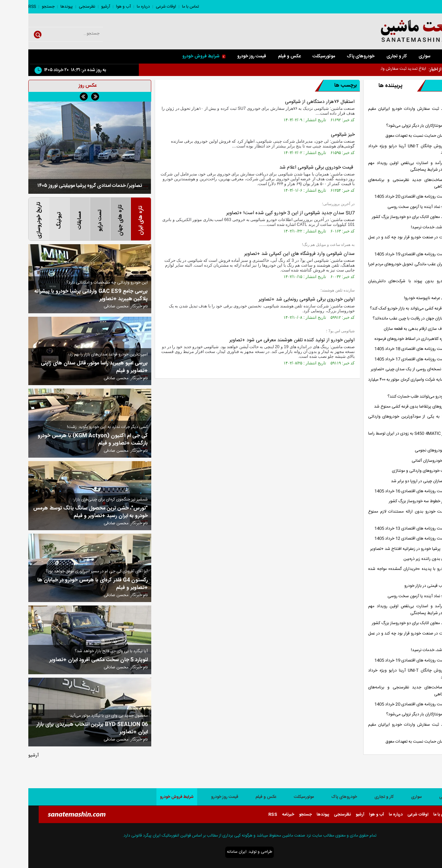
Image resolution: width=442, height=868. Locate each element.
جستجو (20, 7)
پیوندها (38, 7)
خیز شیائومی (314, 135)
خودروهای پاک (332, 56)
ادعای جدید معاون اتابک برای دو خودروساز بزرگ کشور (388, 217)
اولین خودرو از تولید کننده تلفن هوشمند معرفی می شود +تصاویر (264, 340)
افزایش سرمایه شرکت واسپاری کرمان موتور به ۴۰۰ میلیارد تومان (389, 383)
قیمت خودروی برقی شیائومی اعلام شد (289, 168)
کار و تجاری (368, 56)
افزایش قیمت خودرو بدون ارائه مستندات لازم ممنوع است (389, 515)
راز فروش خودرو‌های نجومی (409, 451)
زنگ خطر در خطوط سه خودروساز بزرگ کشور (396, 501)
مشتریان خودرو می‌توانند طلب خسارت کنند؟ (396, 397)
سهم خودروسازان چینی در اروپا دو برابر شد (397, 481)
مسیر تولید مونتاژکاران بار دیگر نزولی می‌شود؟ (395, 126)
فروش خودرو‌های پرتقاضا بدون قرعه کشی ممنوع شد (389, 407)
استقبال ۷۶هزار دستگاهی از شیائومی (291, 102)
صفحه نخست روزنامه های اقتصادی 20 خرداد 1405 (389, 197)
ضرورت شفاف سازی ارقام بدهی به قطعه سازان (394, 329)
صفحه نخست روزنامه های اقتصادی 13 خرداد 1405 (389, 529)
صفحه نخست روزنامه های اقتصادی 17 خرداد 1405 (389, 359)
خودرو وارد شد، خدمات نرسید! (407, 227)
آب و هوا (95, 7)
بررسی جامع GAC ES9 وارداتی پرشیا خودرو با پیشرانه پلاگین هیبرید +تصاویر (63, 295)
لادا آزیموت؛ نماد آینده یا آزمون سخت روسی (396, 207)
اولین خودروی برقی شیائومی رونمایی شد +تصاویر (278, 299)
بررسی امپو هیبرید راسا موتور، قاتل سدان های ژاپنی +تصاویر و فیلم (66, 367)
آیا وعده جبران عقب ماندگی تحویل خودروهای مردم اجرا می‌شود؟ (389, 268)
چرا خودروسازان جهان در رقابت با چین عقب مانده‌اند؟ (388, 319)
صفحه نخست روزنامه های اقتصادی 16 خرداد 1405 (389, 491)
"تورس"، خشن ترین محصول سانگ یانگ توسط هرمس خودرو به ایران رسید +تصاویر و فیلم (62, 512)
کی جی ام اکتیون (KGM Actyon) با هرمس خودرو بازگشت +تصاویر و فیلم (64, 440)
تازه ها (408, 86)
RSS (4, 7)
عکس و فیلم (261, 56)
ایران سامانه (208, 852)
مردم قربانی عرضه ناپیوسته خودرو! (404, 298)
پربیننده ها (362, 86)
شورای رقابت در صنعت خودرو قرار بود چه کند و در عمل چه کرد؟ (389, 241)
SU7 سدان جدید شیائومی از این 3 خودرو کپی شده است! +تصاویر (262, 213)
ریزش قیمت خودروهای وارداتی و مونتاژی (398, 471)
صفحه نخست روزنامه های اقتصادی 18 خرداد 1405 (389, 349)
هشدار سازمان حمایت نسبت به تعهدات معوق (395, 136)
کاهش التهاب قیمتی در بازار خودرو (404, 586)
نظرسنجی (59, 7)
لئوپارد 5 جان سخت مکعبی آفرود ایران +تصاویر (70, 660)
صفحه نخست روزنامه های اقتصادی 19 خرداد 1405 (389, 254)
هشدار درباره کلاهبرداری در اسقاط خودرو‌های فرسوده (389, 339)
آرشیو (77, 7)
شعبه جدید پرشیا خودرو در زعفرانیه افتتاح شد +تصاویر (387, 549)
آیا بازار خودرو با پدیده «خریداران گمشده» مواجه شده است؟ (389, 572)
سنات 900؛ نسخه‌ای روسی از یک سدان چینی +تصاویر (387, 369)
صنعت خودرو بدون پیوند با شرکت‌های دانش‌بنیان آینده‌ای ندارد (389, 285)
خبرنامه (260, 814)
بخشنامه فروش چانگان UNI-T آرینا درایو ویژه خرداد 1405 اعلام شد (389, 150)
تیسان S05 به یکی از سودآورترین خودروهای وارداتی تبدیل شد (389, 420)
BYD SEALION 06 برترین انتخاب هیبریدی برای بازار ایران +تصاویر (64, 728)
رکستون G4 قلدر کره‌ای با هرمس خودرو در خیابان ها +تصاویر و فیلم (64, 584)
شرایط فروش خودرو (176, 56)
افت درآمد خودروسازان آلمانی (408, 461)
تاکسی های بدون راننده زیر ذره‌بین (404, 559)
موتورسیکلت (295, 56)
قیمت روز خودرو (223, 56)
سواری (396, 56)
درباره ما (115, 7)
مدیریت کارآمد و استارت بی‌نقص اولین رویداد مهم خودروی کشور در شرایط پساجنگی (389, 166)
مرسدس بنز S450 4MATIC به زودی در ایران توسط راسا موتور (389, 437)
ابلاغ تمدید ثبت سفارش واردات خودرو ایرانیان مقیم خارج (389, 112)
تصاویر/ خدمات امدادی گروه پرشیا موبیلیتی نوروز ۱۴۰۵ (61, 186)
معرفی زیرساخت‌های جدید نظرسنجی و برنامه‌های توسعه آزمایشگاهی (389, 183)
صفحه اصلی (425, 56)
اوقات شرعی (138, 7)
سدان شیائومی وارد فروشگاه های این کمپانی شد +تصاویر (271, 254)
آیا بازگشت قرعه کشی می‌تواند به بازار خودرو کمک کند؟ (387, 309)
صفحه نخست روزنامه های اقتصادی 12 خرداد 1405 (389, 539)
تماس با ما (162, 7)
